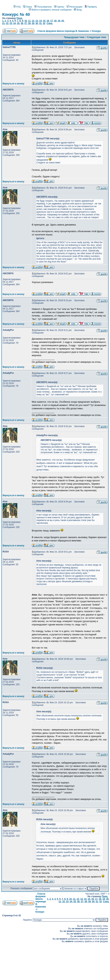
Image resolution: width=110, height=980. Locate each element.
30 (37, 23)
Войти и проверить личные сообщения (50, 10)
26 (22, 23)
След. (50, 23)
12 (33, 21)
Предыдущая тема (74, 37)
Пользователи (43, 7)
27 (26, 23)
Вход (78, 10)
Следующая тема (97, 37)
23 (11, 23)
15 (44, 21)
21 (3, 23)
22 (7, 23)
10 (26, 21)
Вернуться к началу (13, 84)
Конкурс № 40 (16, 14)
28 (29, 23)
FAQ (17, 7)
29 (33, 23)
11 (29, 21)
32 (44, 23)
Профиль (91, 7)
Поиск (27, 7)
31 (40, 23)
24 (14, 23)
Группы (59, 7)
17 (51, 21)
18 (55, 21)
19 (59, 21)
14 (40, 21)
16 (48, 21)
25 (18, 23)
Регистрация (74, 7)
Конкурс (97, 31)
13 (37, 21)
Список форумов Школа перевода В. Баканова (63, 31)
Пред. (20, 18)
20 (63, 21)
